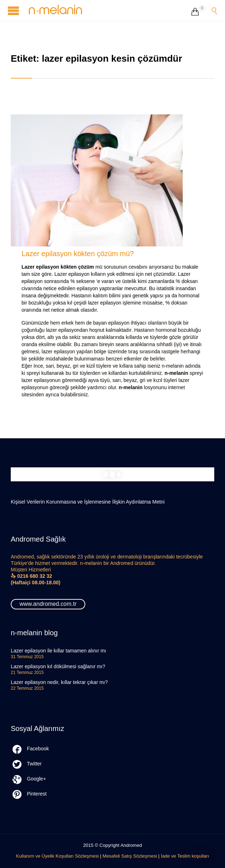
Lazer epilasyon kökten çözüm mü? (78, 254)
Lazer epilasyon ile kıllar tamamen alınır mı (58, 651)
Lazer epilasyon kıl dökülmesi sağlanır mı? (58, 666)
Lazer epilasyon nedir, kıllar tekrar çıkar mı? (59, 682)
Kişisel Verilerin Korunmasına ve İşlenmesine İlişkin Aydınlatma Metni (88, 502)
